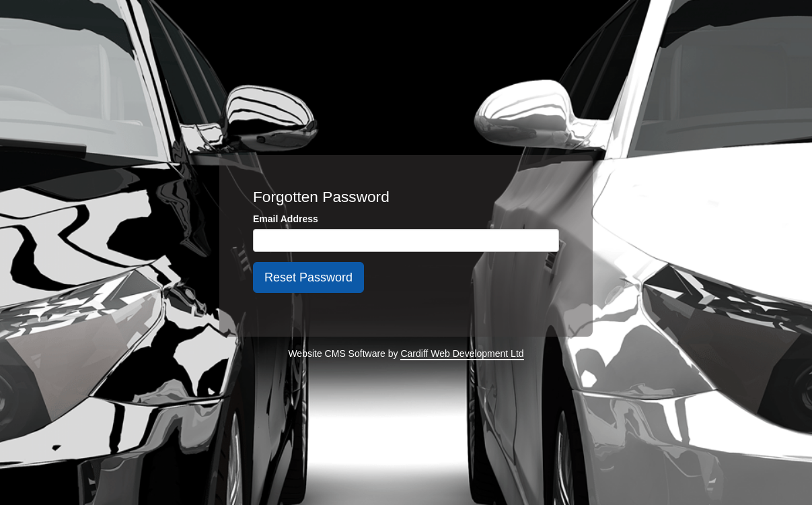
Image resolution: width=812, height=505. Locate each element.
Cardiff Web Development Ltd (462, 353)
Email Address (286, 219)
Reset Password (308, 277)
